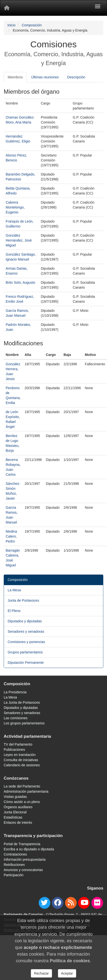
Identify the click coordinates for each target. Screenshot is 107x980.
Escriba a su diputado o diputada (29, 849)
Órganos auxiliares (18, 807)
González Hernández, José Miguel (19, 240)
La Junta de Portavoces (22, 702)
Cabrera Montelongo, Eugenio (15, 207)
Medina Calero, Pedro (11, 536)
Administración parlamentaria (26, 791)
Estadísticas (13, 817)
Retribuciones (14, 865)
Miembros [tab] (15, 77)
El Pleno (14, 611)
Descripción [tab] (76, 77)
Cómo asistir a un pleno (22, 802)
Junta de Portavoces (23, 600)
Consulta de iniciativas (21, 760)
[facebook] (58, 903)
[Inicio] (7, 8)
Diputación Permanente (26, 663)
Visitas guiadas (15, 797)
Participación (14, 875)
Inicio (11, 25)
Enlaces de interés (18, 822)
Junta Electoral (15, 812)
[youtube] (84, 903)
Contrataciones (15, 854)
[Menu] (98, 6)
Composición (32, 25)
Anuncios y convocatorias (23, 870)
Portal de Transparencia (22, 844)
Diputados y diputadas (25, 621)
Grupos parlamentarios (25, 652)
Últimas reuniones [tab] (45, 77)
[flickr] (97, 903)
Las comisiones (16, 718)
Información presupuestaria (25, 859)
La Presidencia (15, 692)
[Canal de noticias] (71, 903)
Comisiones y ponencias (26, 642)
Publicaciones (14, 750)
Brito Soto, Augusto (20, 282)
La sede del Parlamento (22, 786)
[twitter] (45, 903)
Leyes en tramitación (20, 755)
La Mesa (14, 590)
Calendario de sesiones (22, 765)
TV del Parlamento (18, 744)
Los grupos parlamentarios (24, 723)
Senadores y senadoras (26, 631)
